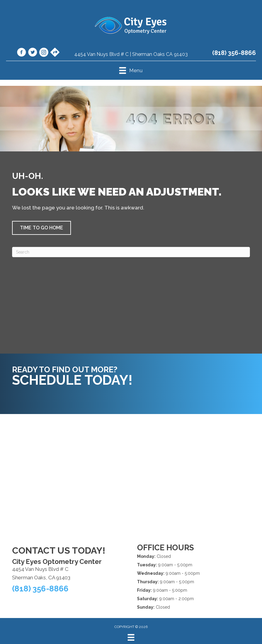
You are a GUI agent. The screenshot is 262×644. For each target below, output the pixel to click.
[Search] (131, 252)
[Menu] (131, 637)
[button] (42, 228)
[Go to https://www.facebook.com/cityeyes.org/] (21, 53)
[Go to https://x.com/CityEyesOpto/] (33, 53)
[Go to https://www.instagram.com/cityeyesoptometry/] (44, 53)
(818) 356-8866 (234, 53)
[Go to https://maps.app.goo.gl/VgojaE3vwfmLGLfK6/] (55, 53)
